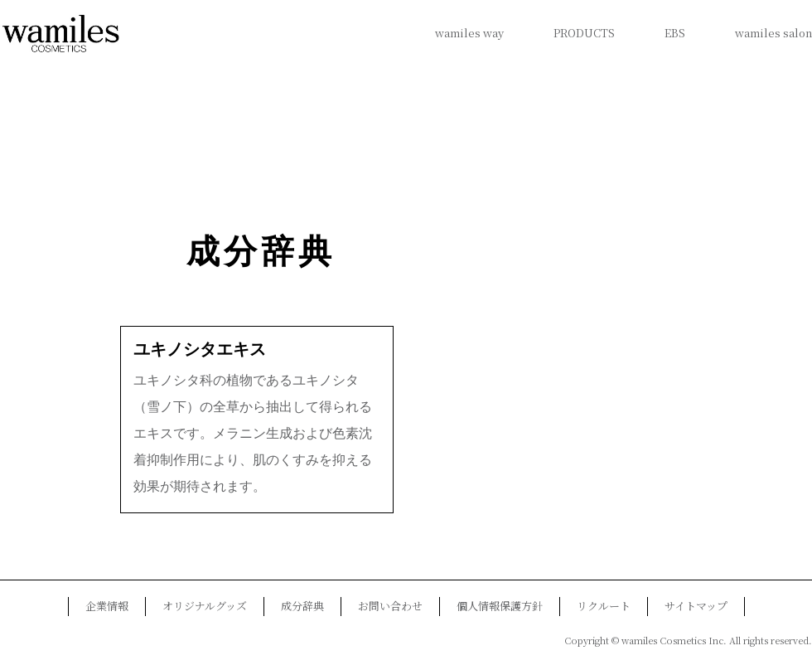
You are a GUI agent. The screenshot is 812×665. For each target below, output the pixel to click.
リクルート (604, 606)
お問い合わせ (390, 606)
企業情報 (107, 606)
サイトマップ (696, 606)
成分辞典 (261, 252)
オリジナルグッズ (205, 606)
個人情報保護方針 (500, 606)
